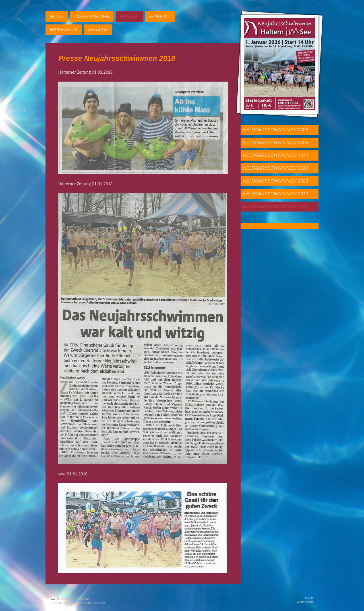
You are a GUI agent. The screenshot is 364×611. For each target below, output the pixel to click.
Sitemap (84, 598)
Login (309, 598)
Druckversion (64, 598)
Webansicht (305, 602)
